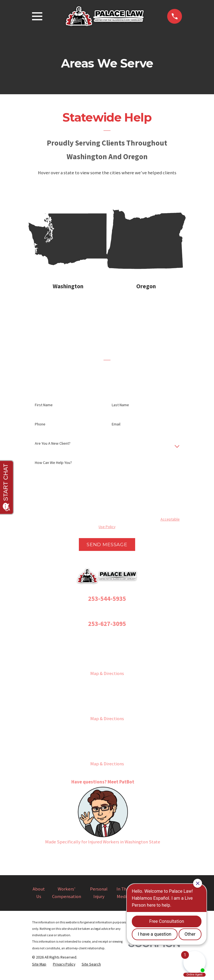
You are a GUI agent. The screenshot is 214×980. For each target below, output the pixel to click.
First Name (44, 409)
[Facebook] (81, 860)
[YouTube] (120, 860)
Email (116, 429)
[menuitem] (39, 969)
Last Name (120, 409)
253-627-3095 (107, 628)
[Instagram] (94, 860)
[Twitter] (107, 860)
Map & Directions (107, 678)
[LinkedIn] (133, 860)
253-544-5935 (107, 603)
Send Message (107, 549)
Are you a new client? (53, 448)
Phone (40, 429)
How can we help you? (53, 467)
